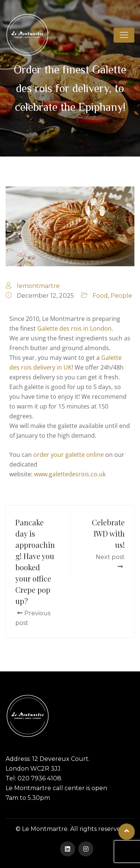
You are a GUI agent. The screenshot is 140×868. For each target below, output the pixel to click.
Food (100, 296)
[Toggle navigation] (124, 35)
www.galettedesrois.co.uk (70, 474)
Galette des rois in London (74, 328)
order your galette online (69, 455)
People (121, 296)
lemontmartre (38, 286)
